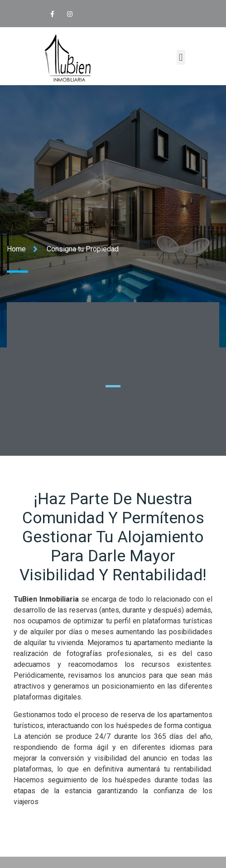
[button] (181, 57)
